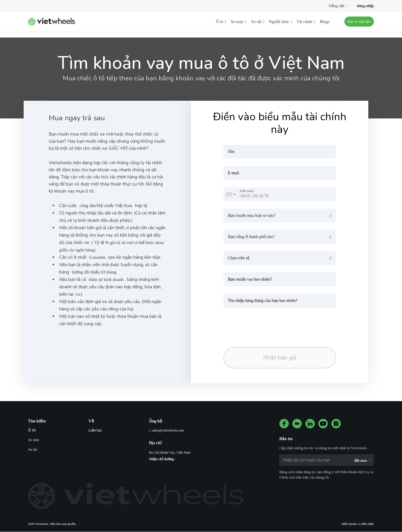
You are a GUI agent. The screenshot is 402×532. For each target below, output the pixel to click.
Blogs (325, 22)
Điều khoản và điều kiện (358, 524)
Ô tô (32, 431)
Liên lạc (95, 431)
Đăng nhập (365, 6)
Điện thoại (247, 191)
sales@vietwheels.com (168, 431)
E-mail (234, 173)
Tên (231, 152)
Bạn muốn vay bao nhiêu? (250, 279)
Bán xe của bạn (359, 22)
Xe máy (34, 440)
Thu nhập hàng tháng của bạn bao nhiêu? (263, 301)
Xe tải (33, 450)
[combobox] (231, 194)
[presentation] (265, 326)
